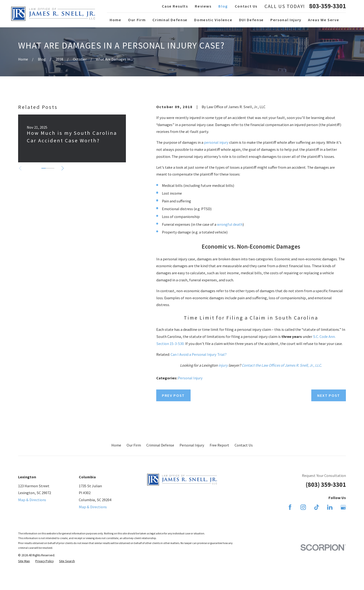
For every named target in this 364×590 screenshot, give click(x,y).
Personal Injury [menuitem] (286, 20)
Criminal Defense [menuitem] (170, 20)
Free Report (219, 445)
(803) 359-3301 (326, 485)
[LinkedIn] (330, 507)
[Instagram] (303, 507)
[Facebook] (290, 507)
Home (116, 445)
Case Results (175, 6)
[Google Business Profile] (343, 507)
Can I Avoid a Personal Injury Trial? (199, 354)
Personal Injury (190, 378)
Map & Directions (32, 500)
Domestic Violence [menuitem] (213, 20)
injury (223, 365)
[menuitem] (24, 561)
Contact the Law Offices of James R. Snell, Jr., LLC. (282, 365)
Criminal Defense (160, 445)
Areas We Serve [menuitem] (324, 20)
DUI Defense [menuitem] (251, 20)
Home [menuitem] (116, 20)
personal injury (216, 142)
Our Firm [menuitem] (137, 20)
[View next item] (63, 168)
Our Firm (134, 445)
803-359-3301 (328, 6)
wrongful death (230, 224)
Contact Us (246, 6)
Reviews (203, 6)
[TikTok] (317, 507)
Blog (223, 6)
